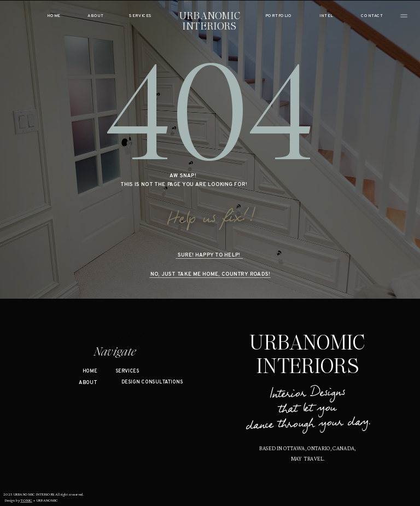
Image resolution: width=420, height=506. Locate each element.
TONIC (26, 500)
